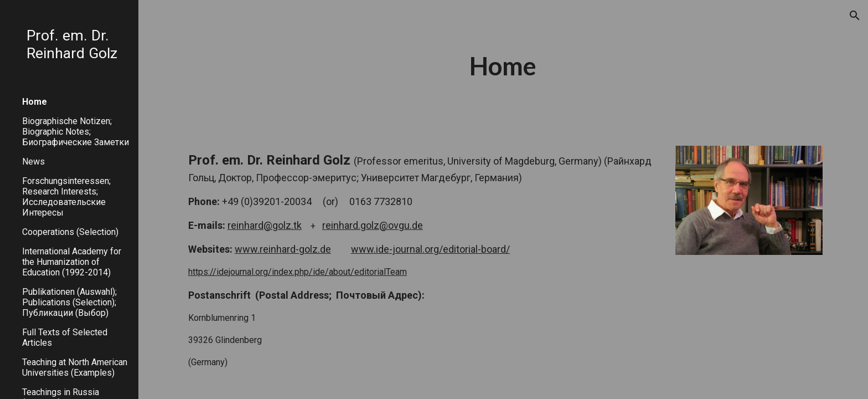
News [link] (33, 162)
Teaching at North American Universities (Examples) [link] (75, 367)
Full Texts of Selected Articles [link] (65, 337)
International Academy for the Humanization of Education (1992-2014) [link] (72, 262)
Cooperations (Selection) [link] (70, 232)
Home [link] (35, 102)
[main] (503, 66)
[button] (855, 16)
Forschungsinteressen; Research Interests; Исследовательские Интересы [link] (66, 197)
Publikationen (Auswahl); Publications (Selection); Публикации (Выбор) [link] (69, 302)
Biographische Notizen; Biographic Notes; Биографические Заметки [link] (76, 132)
